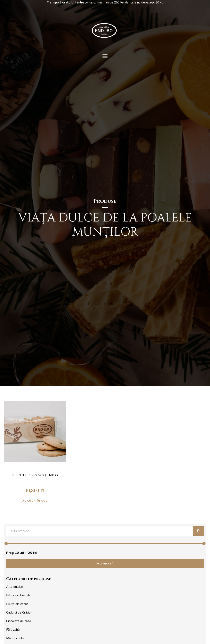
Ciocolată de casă (19, 622)
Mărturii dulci (15, 639)
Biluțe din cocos (17, 604)
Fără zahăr (13, 630)
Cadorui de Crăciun (19, 613)
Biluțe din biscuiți (18, 596)
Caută (199, 531)
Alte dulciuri (15, 587)
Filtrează (105, 564)
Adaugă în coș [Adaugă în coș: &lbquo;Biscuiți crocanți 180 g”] (35, 501)
